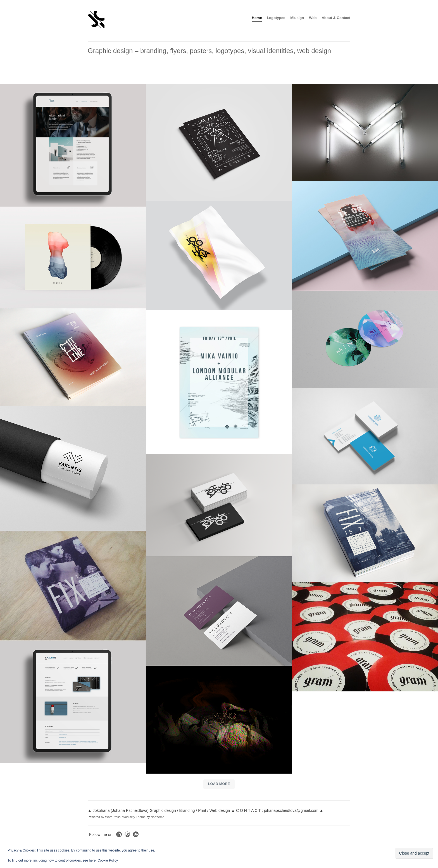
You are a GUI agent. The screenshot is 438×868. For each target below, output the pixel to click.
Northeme (157, 817)
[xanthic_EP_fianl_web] (73, 258)
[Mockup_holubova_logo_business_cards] (219, 611)
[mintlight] (365, 132)
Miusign (297, 18)
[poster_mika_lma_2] (219, 382)
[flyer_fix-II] (365, 533)
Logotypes (276, 18)
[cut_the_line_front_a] (73, 357)
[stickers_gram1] (365, 636)
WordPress (113, 817)
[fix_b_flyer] (73, 586)
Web (313, 18)
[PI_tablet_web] (73, 145)
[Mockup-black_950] (219, 142)
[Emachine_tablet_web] (73, 702)
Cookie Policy (108, 860)
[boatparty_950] (365, 236)
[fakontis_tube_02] (73, 468)
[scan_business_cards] (365, 436)
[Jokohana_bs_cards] (219, 505)
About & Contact (336, 18)
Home (257, 18)
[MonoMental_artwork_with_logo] (219, 720)
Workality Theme (134, 817)
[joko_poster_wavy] (219, 255)
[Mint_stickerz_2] (365, 339)
